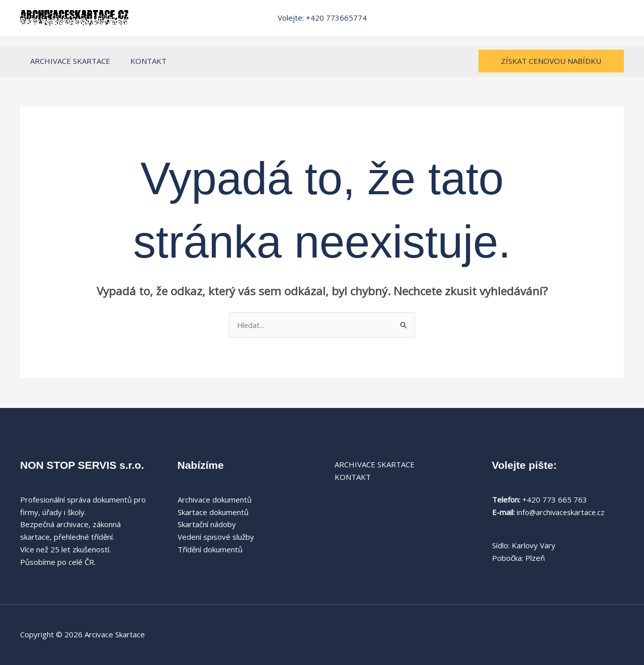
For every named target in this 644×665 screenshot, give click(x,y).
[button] (551, 61)
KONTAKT (141, 61)
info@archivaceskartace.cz (562, 512)
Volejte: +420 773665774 (322, 18)
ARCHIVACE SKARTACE (68, 61)
